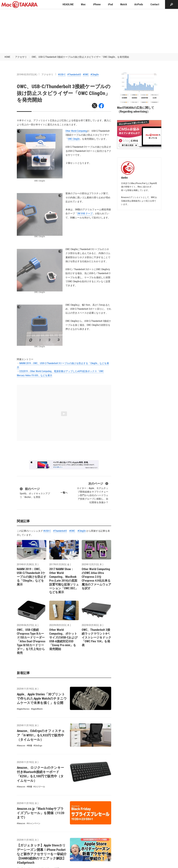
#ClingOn (95, 75)
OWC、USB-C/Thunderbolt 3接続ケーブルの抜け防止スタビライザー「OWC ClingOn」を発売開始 (80, 57)
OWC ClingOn (74, 139)
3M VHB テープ (85, 213)
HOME (7, 57)
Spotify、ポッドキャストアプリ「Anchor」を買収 (35, 493)
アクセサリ (21, 57)
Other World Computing (76, 131)
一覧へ (64, 493)
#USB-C (62, 75)
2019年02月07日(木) (27, 75)
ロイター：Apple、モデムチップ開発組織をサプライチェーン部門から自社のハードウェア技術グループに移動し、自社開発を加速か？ (93, 493)
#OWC (86, 75)
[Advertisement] (89, 31)
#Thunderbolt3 (74, 75)
